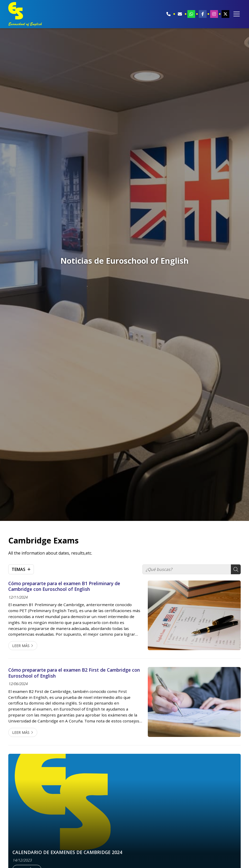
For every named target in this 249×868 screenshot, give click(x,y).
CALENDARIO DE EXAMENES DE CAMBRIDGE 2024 (67, 852)
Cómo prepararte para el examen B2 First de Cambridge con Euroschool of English (74, 673)
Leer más (21, 646)
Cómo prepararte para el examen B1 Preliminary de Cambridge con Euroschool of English (64, 586)
